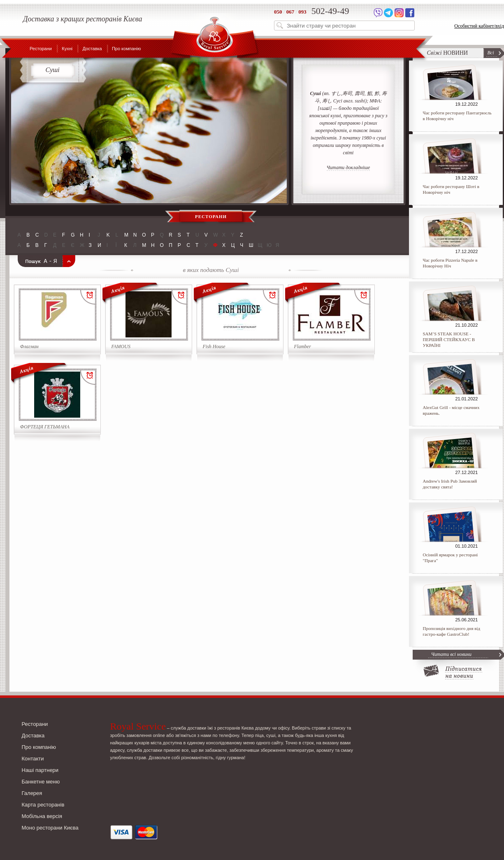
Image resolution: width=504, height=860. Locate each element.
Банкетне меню (41, 782)
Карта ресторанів (43, 805)
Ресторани (41, 49)
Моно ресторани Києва (50, 828)
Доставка (92, 49)
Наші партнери (40, 770)
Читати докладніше (348, 167)
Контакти (33, 759)
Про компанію (127, 49)
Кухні (67, 49)
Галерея (32, 793)
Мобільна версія (42, 816)
